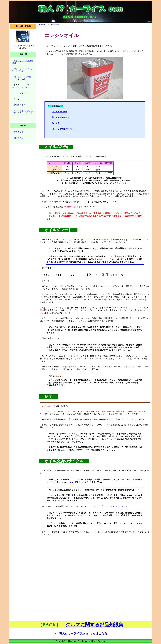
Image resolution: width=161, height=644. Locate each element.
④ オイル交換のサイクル (63, 129)
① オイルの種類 (59, 112)
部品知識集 (55, 25)
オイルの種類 (56, 147)
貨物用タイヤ (20, 105)
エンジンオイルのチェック (114, 506)
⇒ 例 (73, 526)
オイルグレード (58, 230)
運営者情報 (19, 132)
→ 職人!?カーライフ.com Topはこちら (81, 634)
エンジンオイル (20, 93)
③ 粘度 (56, 123)
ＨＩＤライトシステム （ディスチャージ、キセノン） (23, 113)
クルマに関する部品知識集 (94, 625)
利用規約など (20, 138)
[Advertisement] (95, 556)
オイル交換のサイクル (64, 461)
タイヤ (17, 99)
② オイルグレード (60, 117)
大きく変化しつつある (79, 482)
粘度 (48, 397)
